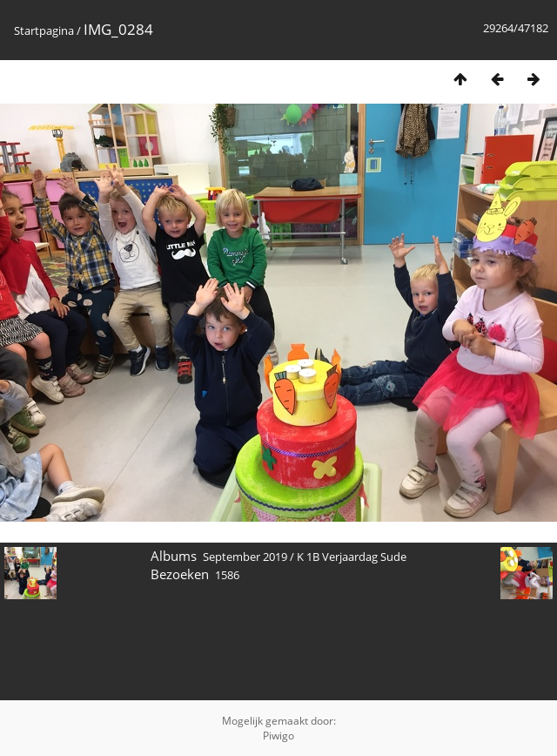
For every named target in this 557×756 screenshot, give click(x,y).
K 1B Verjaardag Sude (352, 557)
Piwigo (278, 736)
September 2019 (245, 557)
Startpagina (44, 30)
